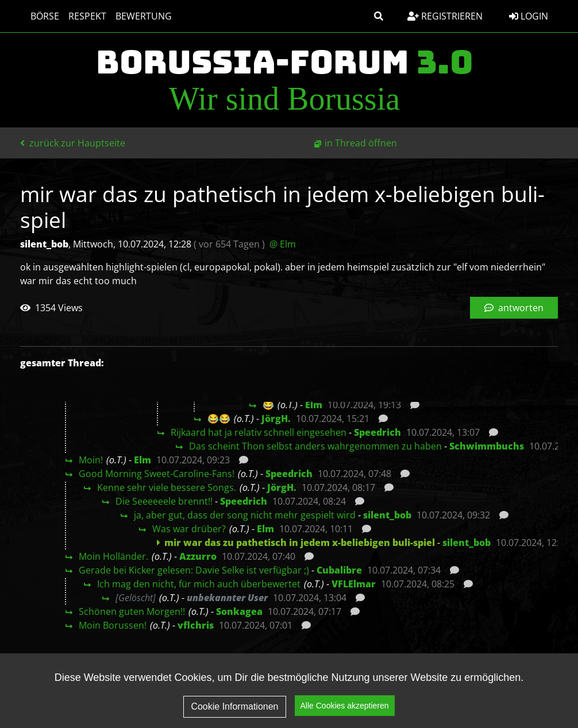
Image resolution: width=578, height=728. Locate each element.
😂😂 (219, 419)
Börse (39, 16)
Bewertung (138, 16)
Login (529, 16)
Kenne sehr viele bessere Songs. (167, 487)
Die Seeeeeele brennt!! (164, 501)
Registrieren (445, 16)
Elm (314, 405)
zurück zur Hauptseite (73, 143)
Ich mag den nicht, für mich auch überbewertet (199, 584)
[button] (379, 16)
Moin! (91, 460)
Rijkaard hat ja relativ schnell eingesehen (259, 432)
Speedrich (377, 432)
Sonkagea (239, 611)
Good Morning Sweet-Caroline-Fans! (157, 474)
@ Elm (283, 244)
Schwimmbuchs (487, 446)
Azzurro (198, 556)
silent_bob (387, 515)
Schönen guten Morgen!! (132, 611)
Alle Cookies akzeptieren (345, 706)
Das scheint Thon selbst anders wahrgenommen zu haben (315, 446)
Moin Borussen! (113, 625)
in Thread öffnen (361, 143)
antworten (514, 308)
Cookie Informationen (234, 706)
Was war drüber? (189, 529)
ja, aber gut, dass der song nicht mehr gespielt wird (245, 515)
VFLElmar (354, 584)
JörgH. (276, 419)
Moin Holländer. (113, 556)
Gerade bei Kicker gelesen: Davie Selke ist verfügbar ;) (194, 570)
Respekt (82, 16)
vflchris (196, 625)
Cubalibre (339, 570)
